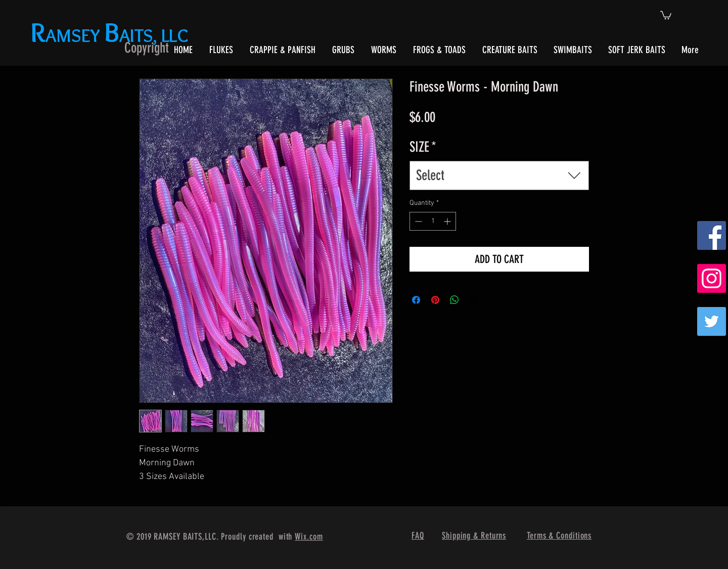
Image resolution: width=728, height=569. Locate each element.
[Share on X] (474, 300)
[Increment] (448, 221)
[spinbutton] (433, 221)
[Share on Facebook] (416, 300)
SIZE (423, 147)
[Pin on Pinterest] (435, 300)
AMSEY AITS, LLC (111, 35)
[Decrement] (417, 221)
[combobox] (499, 175)
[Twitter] (712, 321)
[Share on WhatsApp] (454, 300)
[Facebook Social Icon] (712, 235)
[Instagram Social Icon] (712, 278)
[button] (666, 15)
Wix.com (309, 537)
